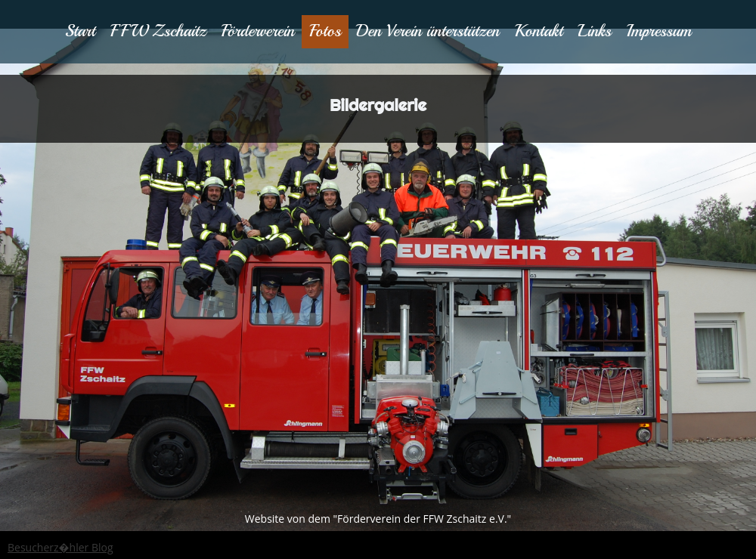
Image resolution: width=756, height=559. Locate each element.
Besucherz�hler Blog (60, 547)
